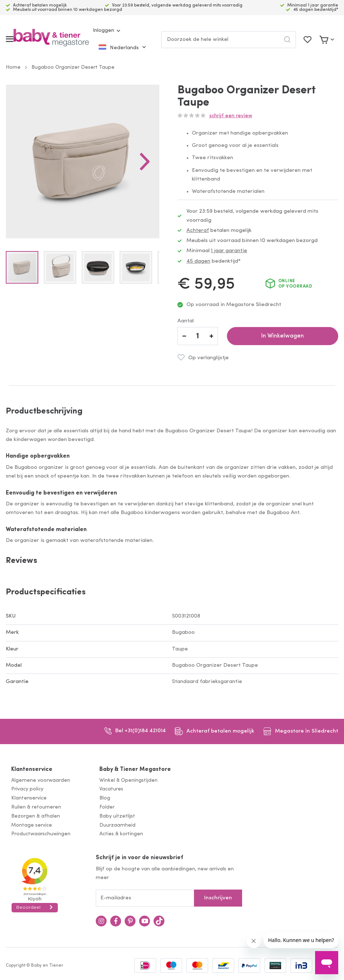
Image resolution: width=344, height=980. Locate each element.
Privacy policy (27, 789)
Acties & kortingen (121, 834)
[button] (152, 165)
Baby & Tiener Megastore (135, 769)
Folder (107, 807)
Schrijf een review (231, 116)
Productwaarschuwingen (41, 834)
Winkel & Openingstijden (128, 780)
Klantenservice (32, 769)
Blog (105, 798)
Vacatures (111, 789)
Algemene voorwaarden (41, 780)
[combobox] (229, 40)
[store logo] (51, 39)
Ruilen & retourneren (36, 807)
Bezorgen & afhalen (36, 816)
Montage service (32, 825)
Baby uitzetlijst (117, 816)
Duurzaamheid (117, 825)
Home (13, 67)
